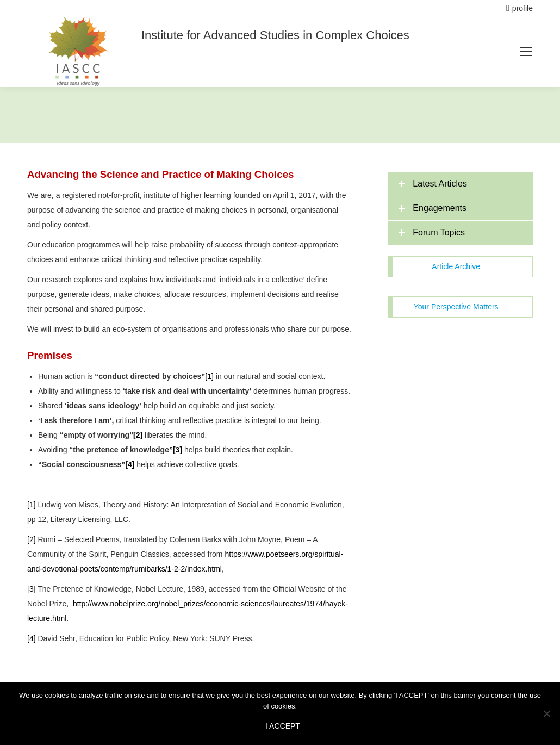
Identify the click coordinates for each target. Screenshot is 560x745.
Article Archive (456, 266)
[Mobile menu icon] (526, 52)
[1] (209, 376)
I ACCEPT (283, 726)
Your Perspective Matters (456, 307)
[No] (546, 713)
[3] (32, 589)
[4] (32, 638)
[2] (32, 539)
